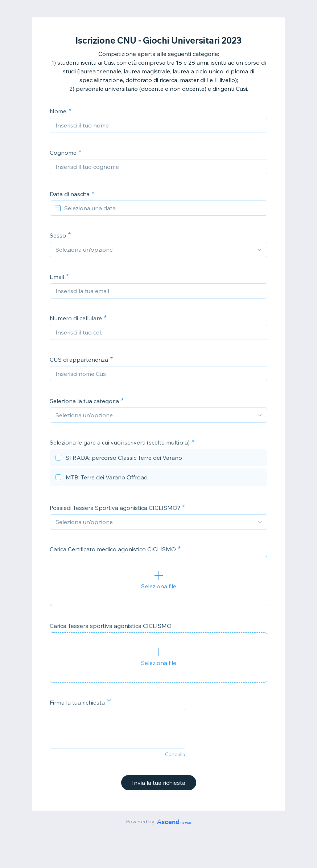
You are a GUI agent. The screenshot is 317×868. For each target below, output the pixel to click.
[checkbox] (158, 459)
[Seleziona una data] (163, 208)
